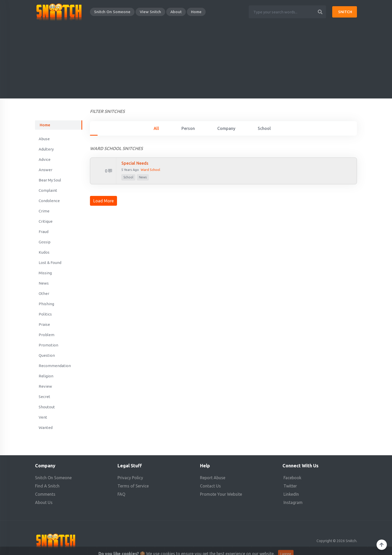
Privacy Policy (130, 478)
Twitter (290, 486)
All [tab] (156, 128)
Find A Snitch (47, 486)
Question (47, 355)
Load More (103, 201)
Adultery (46, 149)
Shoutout (47, 407)
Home (196, 12)
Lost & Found (50, 263)
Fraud (44, 232)
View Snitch (150, 12)
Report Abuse (213, 478)
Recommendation (55, 366)
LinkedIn (291, 494)
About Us (44, 502)
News (44, 283)
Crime (44, 211)
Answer (45, 170)
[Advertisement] (196, 62)
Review (45, 386)
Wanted (46, 428)
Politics (45, 314)
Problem (47, 335)
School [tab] (264, 128)
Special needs (135, 163)
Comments (45, 494)
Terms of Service (133, 486)
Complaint (48, 190)
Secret (44, 397)
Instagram (293, 502)
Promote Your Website (221, 494)
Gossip (45, 242)
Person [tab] (188, 128)
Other (44, 293)
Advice (45, 159)
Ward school (150, 170)
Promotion (48, 345)
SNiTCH (345, 12)
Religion (46, 376)
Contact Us (210, 486)
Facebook (292, 478)
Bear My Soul (50, 180)
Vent (43, 417)
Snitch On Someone (112, 12)
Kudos (44, 252)
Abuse (44, 139)
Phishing (46, 304)
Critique (46, 221)
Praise (44, 324)
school (128, 177)
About (176, 12)
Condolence (49, 201)
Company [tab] (226, 128)
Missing (45, 273)
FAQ (121, 494)
